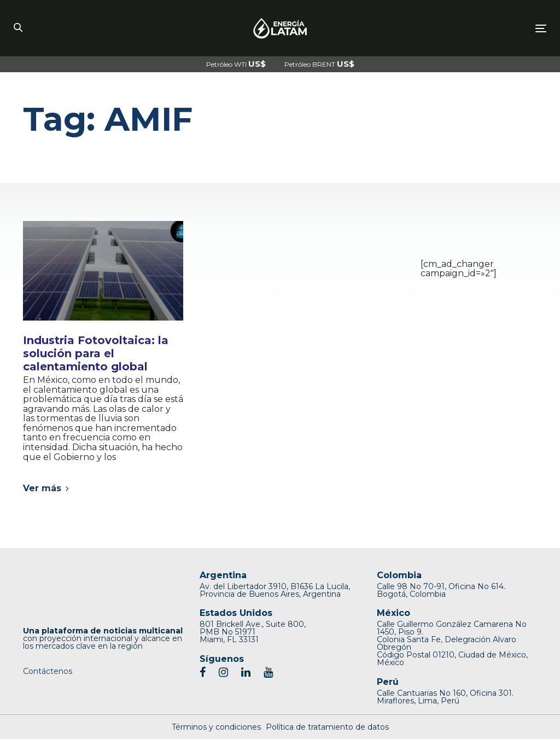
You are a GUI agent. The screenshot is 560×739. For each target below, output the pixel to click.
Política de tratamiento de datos (327, 727)
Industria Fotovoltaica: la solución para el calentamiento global (96, 353)
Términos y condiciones (216, 727)
